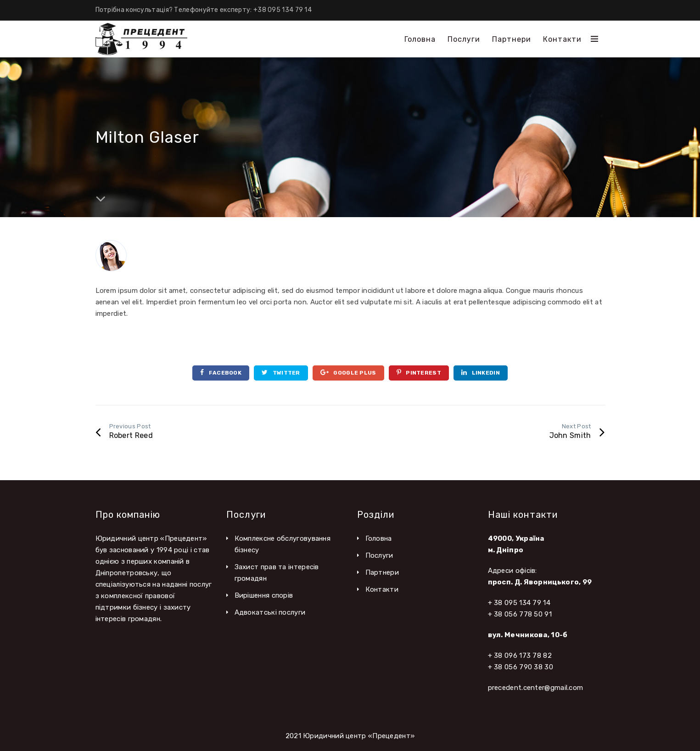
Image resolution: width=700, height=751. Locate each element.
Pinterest (419, 373)
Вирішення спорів (264, 595)
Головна (379, 538)
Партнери (382, 572)
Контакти (382, 589)
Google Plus (348, 373)
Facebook (221, 373)
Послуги (379, 555)
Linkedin (481, 373)
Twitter (281, 373)
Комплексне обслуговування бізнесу (283, 544)
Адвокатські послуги (270, 612)
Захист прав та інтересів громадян (277, 573)
